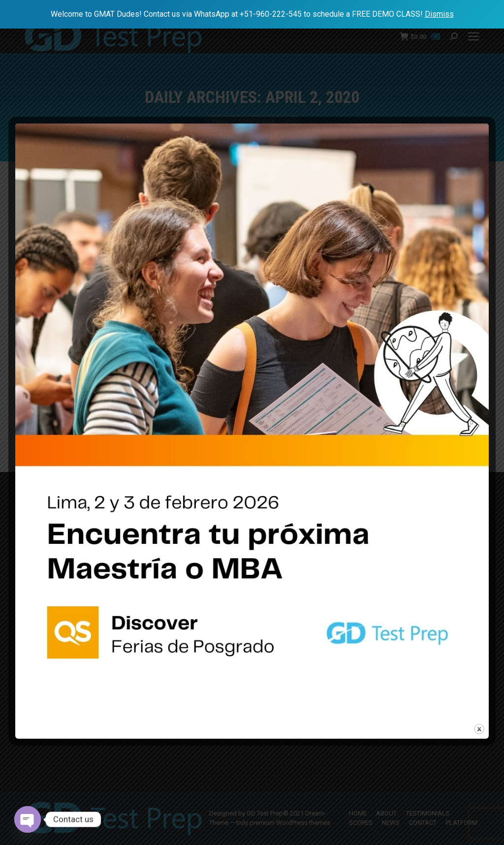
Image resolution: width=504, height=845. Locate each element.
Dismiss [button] (439, 14)
